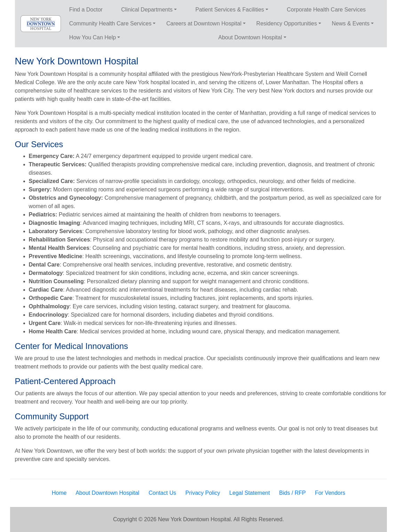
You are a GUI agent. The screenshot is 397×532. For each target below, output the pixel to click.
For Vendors (330, 493)
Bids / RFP (292, 493)
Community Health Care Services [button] (110, 23)
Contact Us (162, 493)
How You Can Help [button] (93, 37)
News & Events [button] (350, 23)
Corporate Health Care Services (326, 10)
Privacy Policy (203, 493)
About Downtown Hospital (107, 493)
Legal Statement (250, 493)
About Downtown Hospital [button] (250, 37)
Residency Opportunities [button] (287, 23)
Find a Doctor (86, 10)
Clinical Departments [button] (147, 10)
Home (59, 493)
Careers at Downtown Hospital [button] (204, 23)
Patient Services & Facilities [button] (229, 10)
